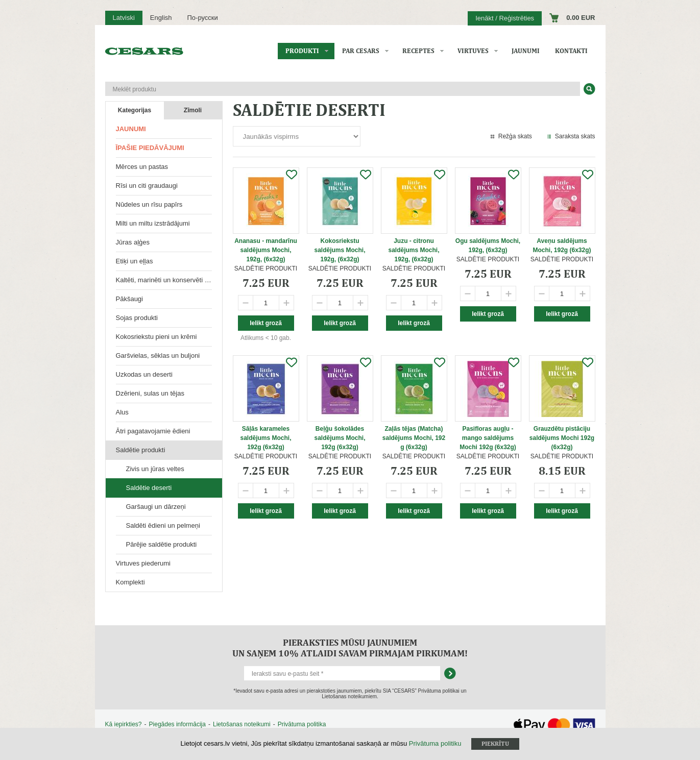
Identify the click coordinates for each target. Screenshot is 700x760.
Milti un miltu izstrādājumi (153, 223)
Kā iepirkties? (124, 724)
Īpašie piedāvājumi (150, 148)
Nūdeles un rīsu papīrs (149, 204)
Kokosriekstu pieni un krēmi (156, 337)
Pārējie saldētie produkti (162, 544)
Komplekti (130, 582)
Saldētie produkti (141, 450)
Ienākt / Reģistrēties (505, 18)
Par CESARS (361, 51)
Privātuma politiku (435, 743)
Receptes (418, 51)
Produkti (302, 51)
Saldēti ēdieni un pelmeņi (163, 525)
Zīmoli (193, 110)
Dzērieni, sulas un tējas (150, 393)
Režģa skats (515, 136)
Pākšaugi (129, 299)
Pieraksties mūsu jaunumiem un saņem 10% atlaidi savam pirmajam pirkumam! (350, 648)
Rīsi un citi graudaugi (147, 186)
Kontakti (571, 51)
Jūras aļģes (133, 242)
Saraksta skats (575, 136)
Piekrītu (495, 744)
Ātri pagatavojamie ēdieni (153, 431)
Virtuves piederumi (143, 563)
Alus (122, 412)
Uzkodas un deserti (144, 374)
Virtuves (473, 51)
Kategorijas (135, 110)
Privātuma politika (302, 724)
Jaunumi (526, 51)
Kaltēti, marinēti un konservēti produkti (169, 280)
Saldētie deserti (149, 488)
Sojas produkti (137, 318)
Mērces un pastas (142, 167)
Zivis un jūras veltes (155, 469)
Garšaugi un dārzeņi (156, 507)
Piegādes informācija (177, 724)
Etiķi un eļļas (135, 261)
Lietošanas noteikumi (242, 724)
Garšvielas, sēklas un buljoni (158, 356)
